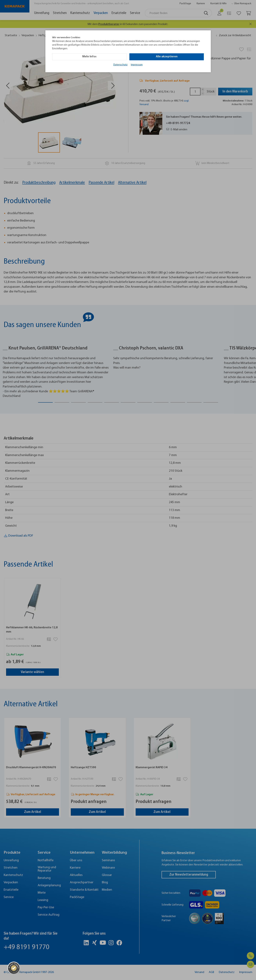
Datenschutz (120, 65)
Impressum (137, 65)
